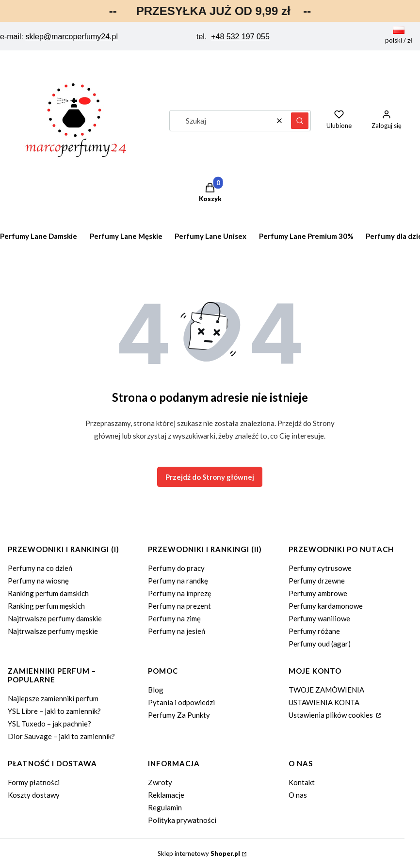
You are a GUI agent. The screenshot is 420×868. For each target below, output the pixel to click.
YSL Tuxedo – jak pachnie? (49, 724)
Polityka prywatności (182, 820)
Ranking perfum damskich (48, 593)
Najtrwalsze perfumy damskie (55, 618)
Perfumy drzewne (317, 581)
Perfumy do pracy (176, 568)
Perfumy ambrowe (318, 593)
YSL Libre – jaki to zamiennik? (54, 711)
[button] (300, 121)
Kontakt (302, 782)
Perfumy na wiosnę (38, 581)
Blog (156, 690)
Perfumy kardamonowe (326, 606)
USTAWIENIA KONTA (324, 702)
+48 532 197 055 (240, 37)
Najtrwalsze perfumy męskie (53, 631)
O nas (298, 795)
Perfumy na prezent (179, 606)
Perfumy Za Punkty (179, 715)
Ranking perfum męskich (46, 606)
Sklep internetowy (199, 853)
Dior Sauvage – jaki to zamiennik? (61, 736)
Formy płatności (34, 782)
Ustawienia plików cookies (331, 715)
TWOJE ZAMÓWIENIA (326, 690)
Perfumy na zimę (174, 618)
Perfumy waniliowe (319, 618)
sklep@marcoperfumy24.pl (72, 37)
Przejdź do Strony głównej (210, 477)
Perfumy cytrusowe (320, 568)
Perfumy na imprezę (180, 593)
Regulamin (165, 807)
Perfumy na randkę (178, 581)
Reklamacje (166, 795)
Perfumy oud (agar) (320, 644)
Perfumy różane (314, 631)
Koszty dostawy (34, 795)
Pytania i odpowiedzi (181, 702)
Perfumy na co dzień (40, 568)
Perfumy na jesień (177, 631)
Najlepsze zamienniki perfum (53, 698)
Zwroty (160, 782)
